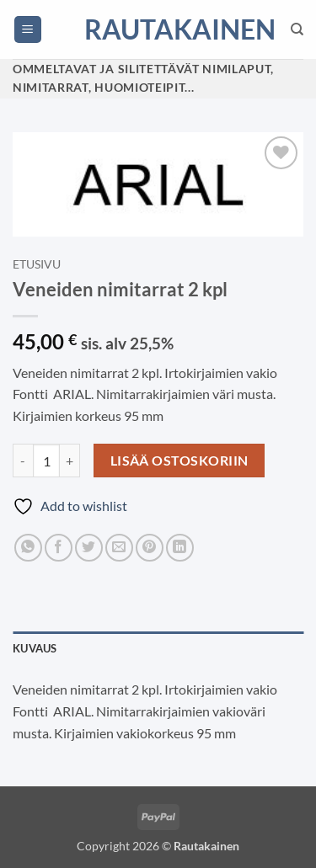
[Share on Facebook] (59, 548)
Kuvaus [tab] (35, 648)
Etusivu (37, 264)
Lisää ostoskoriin (179, 461)
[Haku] (297, 29)
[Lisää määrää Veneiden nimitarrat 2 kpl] (70, 461)
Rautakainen (158, 29)
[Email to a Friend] (119, 548)
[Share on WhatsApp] (28, 548)
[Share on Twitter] (89, 548)
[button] (28, 30)
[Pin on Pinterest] (150, 548)
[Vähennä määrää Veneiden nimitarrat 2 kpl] (23, 461)
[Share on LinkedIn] (180, 548)
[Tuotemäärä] (46, 461)
